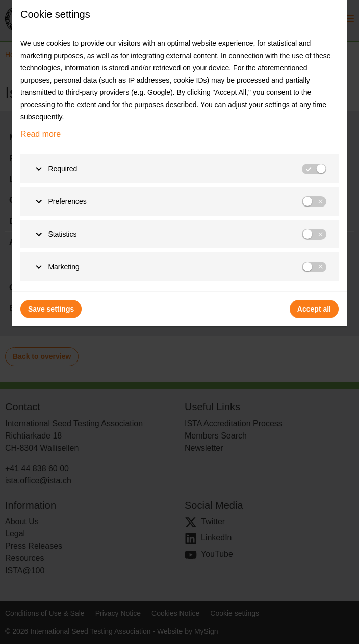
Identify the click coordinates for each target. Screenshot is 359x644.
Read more (41, 134)
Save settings (51, 309)
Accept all (314, 309)
